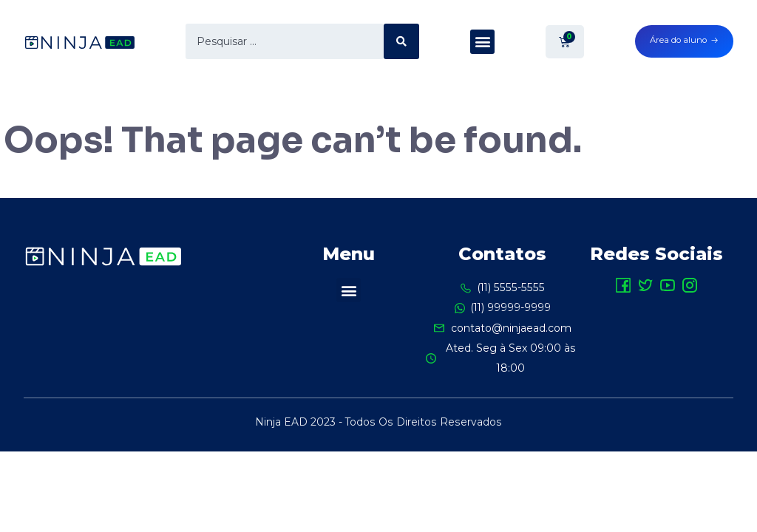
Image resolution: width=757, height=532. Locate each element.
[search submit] (401, 41)
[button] (482, 42)
